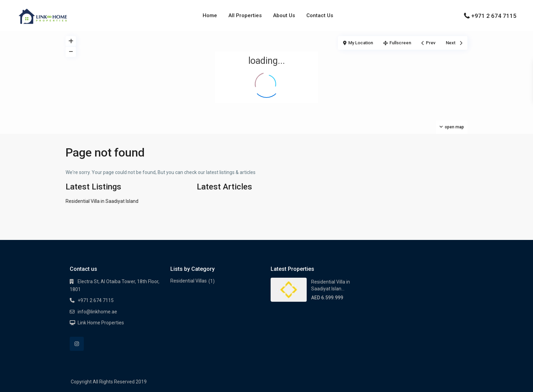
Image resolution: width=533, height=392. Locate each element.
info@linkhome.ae (97, 312)
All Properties (245, 15)
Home (210, 15)
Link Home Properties (101, 323)
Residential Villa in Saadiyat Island (102, 201)
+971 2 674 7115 (494, 16)
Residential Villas (189, 281)
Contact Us (320, 15)
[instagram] (77, 344)
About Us (284, 15)
